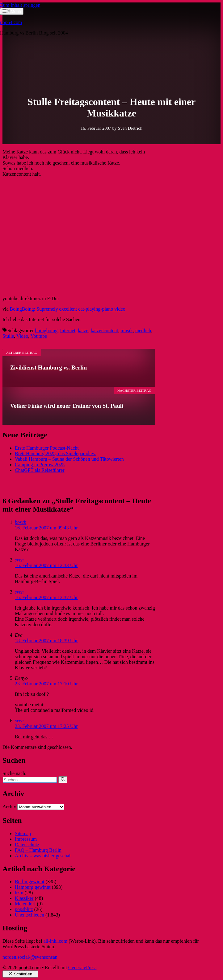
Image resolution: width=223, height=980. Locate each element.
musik (127, 331)
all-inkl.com (55, 941)
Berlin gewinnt (30, 882)
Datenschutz (27, 845)
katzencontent (105, 331)
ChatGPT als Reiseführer (40, 470)
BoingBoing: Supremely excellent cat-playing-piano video (68, 309)
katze (83, 331)
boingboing (46, 331)
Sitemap (23, 833)
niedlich (143, 331)
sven (19, 560)
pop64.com (11, 22)
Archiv (9, 807)
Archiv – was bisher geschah (43, 856)
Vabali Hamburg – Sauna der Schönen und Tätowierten (69, 459)
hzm (19, 893)
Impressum (26, 839)
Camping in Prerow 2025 (40, 465)
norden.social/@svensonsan (30, 957)
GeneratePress (82, 968)
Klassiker (24, 898)
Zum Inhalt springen (20, 5)
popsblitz (24, 909)
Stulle (8, 336)
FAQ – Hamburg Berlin (38, 850)
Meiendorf (25, 904)
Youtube (39, 336)
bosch (21, 522)
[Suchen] (63, 780)
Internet (68, 331)
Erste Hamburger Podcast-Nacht (47, 448)
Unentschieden (29, 915)
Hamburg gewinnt (33, 887)
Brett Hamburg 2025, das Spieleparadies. (55, 453)
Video (22, 336)
